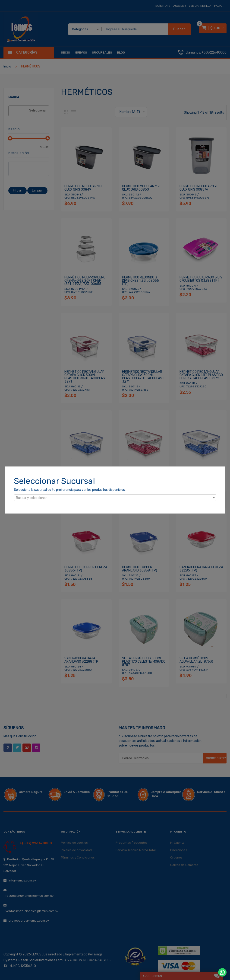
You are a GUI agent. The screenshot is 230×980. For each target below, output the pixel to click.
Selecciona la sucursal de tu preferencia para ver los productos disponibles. (70, 490)
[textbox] (115, 498)
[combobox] (115, 498)
